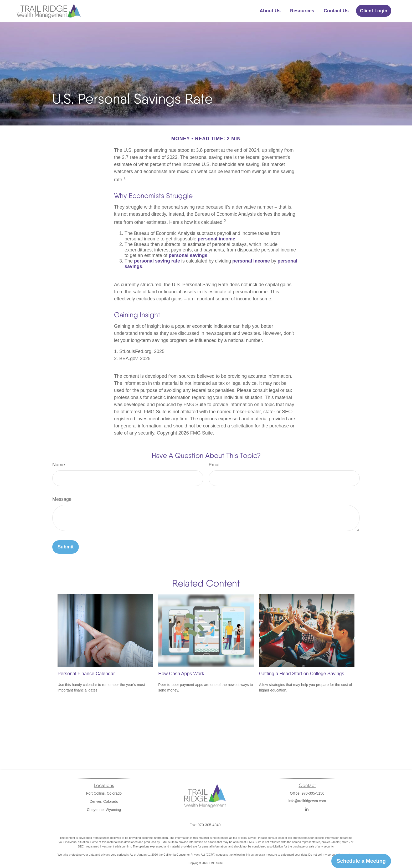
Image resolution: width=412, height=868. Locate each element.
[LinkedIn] (307, 809)
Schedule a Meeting (361, 861)
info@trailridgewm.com (307, 808)
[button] (270, 11)
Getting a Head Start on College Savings (302, 674)
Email (215, 465)
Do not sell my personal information (331, 855)
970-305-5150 (313, 793)
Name (59, 465)
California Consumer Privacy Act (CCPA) (189, 855)
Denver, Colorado (104, 801)
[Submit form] (66, 547)
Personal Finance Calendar (86, 674)
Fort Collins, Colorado (104, 793)
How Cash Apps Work (181, 674)
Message (62, 499)
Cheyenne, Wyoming (104, 810)
